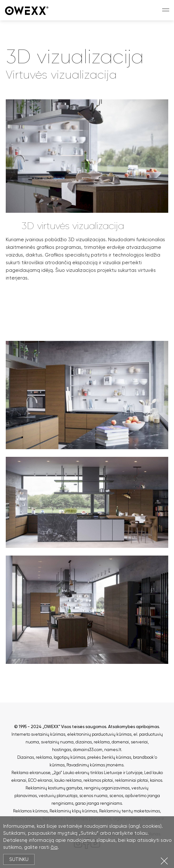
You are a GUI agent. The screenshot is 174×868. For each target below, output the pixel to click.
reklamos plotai (98, 780)
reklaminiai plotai (131, 780)
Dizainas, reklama (35, 757)
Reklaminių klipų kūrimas (73, 811)
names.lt (113, 750)
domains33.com (88, 750)
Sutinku (19, 859)
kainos (156, 780)
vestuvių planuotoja (58, 796)
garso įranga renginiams (99, 803)
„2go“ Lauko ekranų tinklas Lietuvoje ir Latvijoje (97, 773)
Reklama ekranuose (31, 773)
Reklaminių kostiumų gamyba (54, 788)
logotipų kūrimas (70, 757)
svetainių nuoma (57, 742)
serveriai (139, 742)
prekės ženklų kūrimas (109, 757)
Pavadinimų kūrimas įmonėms (95, 765)
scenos (116, 796)
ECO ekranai (40, 780)
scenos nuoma (93, 796)
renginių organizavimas (107, 788)
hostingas (62, 750)
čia (54, 847)
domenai (120, 742)
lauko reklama (68, 780)
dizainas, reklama (93, 742)
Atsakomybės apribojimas (134, 727)
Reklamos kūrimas (30, 811)
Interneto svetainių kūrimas (38, 734)
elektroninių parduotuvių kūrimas (99, 734)
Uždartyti (164, 861)
